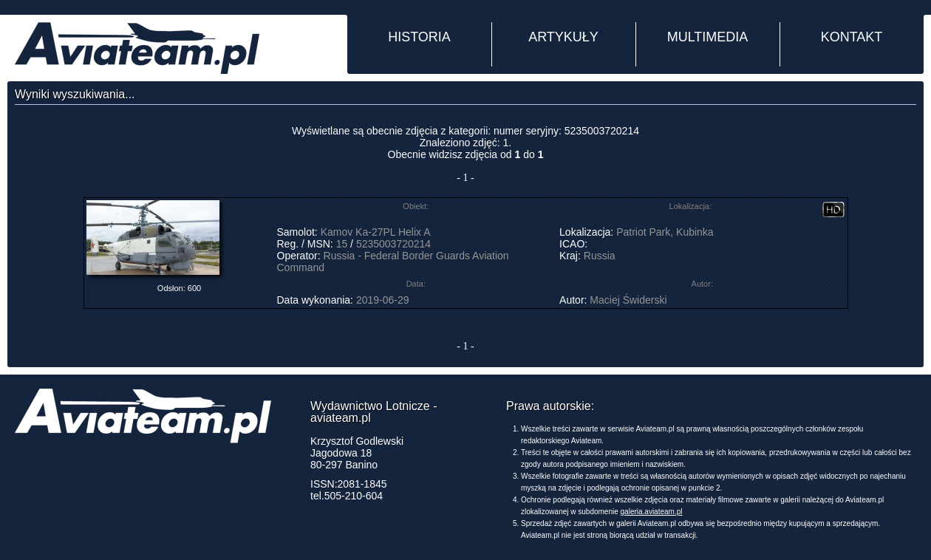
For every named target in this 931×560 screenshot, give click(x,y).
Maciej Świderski (628, 300)
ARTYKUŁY (563, 37)
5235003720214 (393, 244)
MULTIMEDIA (708, 37)
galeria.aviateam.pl (652, 512)
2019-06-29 (383, 300)
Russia (600, 256)
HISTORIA (419, 37)
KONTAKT (852, 37)
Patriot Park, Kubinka (665, 232)
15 (342, 244)
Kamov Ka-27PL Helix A (375, 232)
